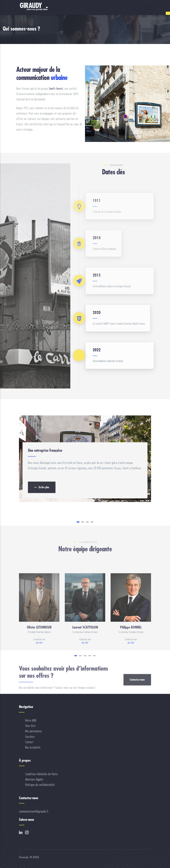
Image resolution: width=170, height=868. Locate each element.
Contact (29, 742)
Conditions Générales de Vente (41, 774)
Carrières (30, 737)
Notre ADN (31, 720)
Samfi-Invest (56, 89)
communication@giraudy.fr (34, 811)
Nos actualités (33, 747)
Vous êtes (30, 726)
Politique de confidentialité (40, 785)
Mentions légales (34, 779)
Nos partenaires (34, 731)
